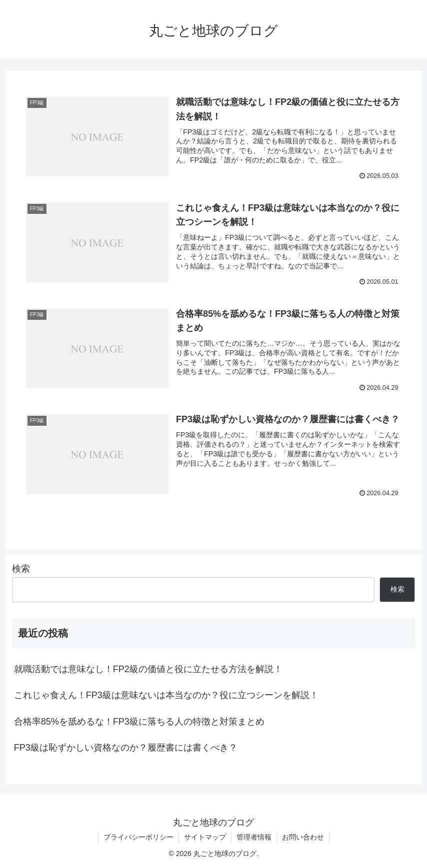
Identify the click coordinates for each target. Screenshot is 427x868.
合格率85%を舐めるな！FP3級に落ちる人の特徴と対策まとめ (139, 722)
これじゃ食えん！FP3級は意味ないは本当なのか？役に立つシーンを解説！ (166, 695)
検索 (21, 569)
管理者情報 (254, 837)
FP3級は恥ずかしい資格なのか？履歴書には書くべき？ (126, 748)
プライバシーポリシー (138, 837)
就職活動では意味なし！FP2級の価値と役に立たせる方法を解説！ (148, 669)
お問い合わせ (303, 837)
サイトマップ (205, 837)
